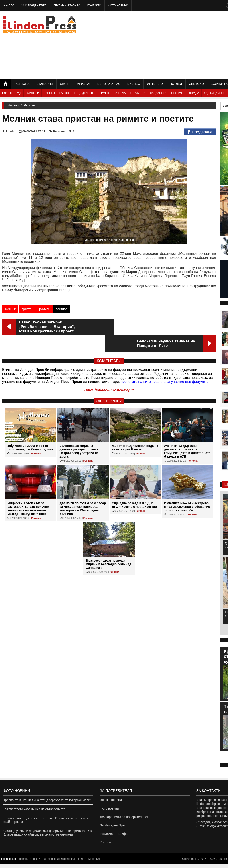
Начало (9, 6)
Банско (49, 93)
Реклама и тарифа (67, 6)
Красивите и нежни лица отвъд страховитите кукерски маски (47, 800)
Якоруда (193, 93)
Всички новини (111, 800)
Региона (22, 84)
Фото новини (118, 6)
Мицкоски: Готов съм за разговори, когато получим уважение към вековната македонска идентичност (28, 492)
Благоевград (12, 93)
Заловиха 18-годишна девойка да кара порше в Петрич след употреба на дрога (79, 434)
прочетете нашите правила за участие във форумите (165, 365)
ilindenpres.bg (8, 862)
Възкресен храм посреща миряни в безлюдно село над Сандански (108, 547)
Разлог (65, 93)
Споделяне (200, 132)
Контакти (94, 6)
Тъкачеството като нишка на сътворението (34, 809)
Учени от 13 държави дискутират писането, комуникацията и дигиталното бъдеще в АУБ (187, 434)
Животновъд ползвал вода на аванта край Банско (135, 431)
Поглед (176, 84)
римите (44, 309)
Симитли (32, 93)
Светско (196, 84)
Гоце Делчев (84, 93)
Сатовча (120, 93)
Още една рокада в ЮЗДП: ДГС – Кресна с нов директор (134, 488)
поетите (61, 309)
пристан (27, 309)
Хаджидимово (215, 93)
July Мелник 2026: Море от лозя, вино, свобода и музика (30, 431)
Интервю (155, 84)
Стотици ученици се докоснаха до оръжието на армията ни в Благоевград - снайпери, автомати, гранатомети (47, 833)
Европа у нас (109, 84)
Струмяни (138, 93)
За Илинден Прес (34, 6)
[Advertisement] (179, 44)
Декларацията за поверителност (123, 818)
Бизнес (134, 84)
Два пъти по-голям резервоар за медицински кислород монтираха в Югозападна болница (83, 492)
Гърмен (103, 93)
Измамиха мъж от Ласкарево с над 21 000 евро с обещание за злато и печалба (187, 490)
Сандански (158, 93)
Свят (64, 84)
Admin (8, 131)
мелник (10, 309)
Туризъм (83, 84)
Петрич (177, 93)
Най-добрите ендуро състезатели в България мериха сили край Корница (46, 820)
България (45, 84)
